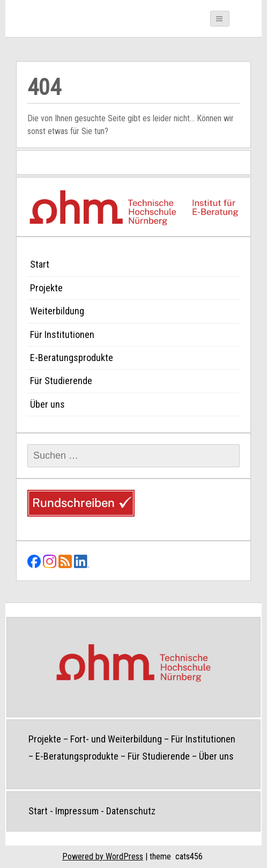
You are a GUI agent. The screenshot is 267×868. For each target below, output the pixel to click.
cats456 (189, 856)
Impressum (77, 811)
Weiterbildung (57, 311)
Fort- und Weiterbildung (116, 739)
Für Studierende (61, 381)
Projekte (46, 288)
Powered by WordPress (103, 856)
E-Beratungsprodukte (72, 358)
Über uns (47, 404)
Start (40, 264)
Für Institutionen (62, 334)
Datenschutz (131, 811)
